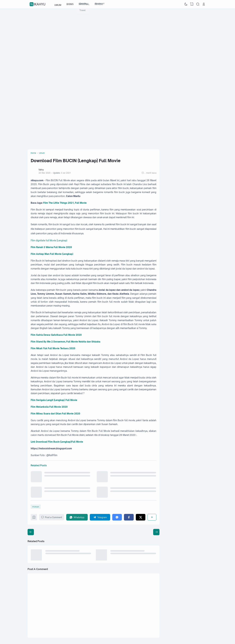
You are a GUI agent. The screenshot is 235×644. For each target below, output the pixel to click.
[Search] (198, 4)
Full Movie (77, 442)
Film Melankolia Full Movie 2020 (49, 407)
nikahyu (38, 4)
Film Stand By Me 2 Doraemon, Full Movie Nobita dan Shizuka (65, 342)
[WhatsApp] (77, 517)
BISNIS (70, 4)
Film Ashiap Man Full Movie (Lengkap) (52, 254)
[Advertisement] (117, 32)
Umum (36, 507)
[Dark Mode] (186, 4)
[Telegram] (100, 517)
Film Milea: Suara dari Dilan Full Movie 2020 (55, 414)
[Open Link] (204, 4)
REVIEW (99, 4)
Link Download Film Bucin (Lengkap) (51, 442)
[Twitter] (141, 517)
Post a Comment (52, 517)
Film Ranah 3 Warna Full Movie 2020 (51, 247)
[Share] (152, 517)
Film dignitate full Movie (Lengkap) (49, 240)
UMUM (58, 4)
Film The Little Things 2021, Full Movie (65, 203)
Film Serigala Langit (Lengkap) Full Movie (54, 400)
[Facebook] (129, 517)
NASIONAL (84, 4)
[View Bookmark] (192, 4)
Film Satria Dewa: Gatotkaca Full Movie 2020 (56, 335)
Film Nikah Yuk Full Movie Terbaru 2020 (53, 348)
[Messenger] (117, 517)
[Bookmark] (34, 518)
